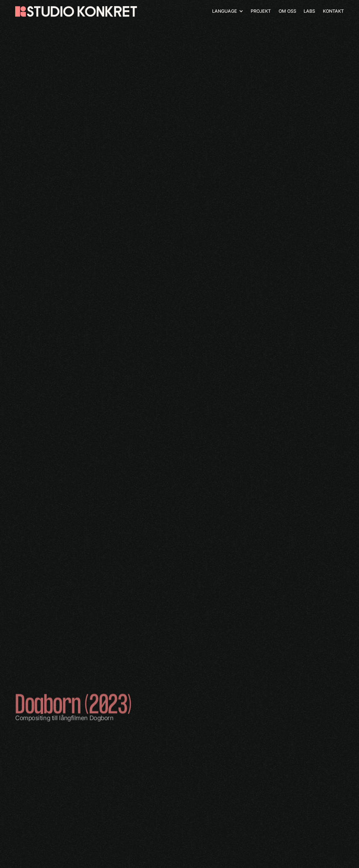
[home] (76, 11)
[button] (228, 11)
